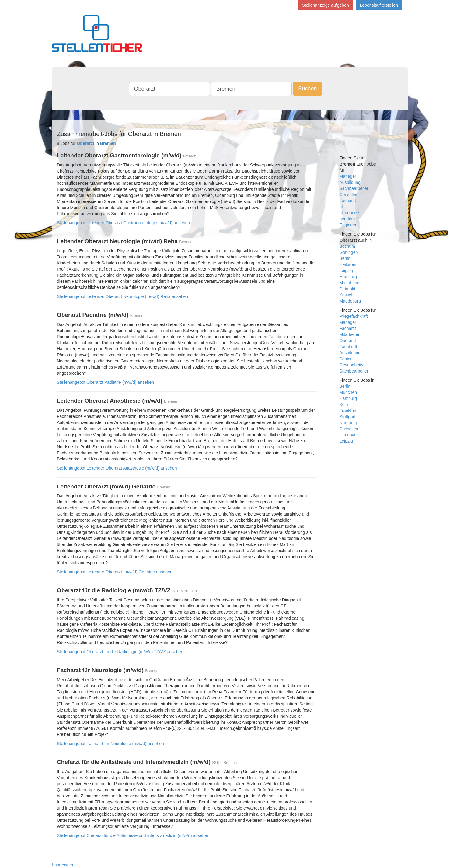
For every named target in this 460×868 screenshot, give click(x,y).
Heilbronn (349, 264)
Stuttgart (348, 417)
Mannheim (349, 283)
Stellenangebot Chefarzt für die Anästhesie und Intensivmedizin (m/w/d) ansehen (133, 835)
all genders (350, 213)
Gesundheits (352, 365)
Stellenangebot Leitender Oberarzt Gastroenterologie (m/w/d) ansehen (123, 223)
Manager (348, 176)
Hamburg (348, 277)
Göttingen (349, 252)
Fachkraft (348, 347)
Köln (344, 404)
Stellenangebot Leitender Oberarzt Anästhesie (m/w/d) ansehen (117, 468)
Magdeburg (350, 301)
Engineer (348, 225)
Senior (346, 359)
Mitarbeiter (350, 334)
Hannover (349, 435)
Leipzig (346, 271)
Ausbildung (350, 182)
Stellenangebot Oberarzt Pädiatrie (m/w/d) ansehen (105, 382)
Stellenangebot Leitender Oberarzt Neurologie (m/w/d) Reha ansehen (122, 296)
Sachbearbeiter (354, 188)
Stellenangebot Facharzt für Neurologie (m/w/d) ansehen (110, 744)
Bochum (347, 246)
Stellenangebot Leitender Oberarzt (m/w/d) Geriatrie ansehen (115, 572)
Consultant (350, 194)
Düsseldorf (350, 429)
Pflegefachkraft (354, 316)
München (348, 392)
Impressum (63, 865)
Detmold (347, 289)
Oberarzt (348, 341)
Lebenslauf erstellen (379, 5)
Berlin (345, 258)
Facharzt (348, 201)
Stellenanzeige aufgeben (326, 5)
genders (347, 219)
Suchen (307, 89)
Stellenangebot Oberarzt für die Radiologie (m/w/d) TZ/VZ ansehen (120, 652)
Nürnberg (348, 423)
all (342, 207)
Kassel (346, 295)
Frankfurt (348, 411)
